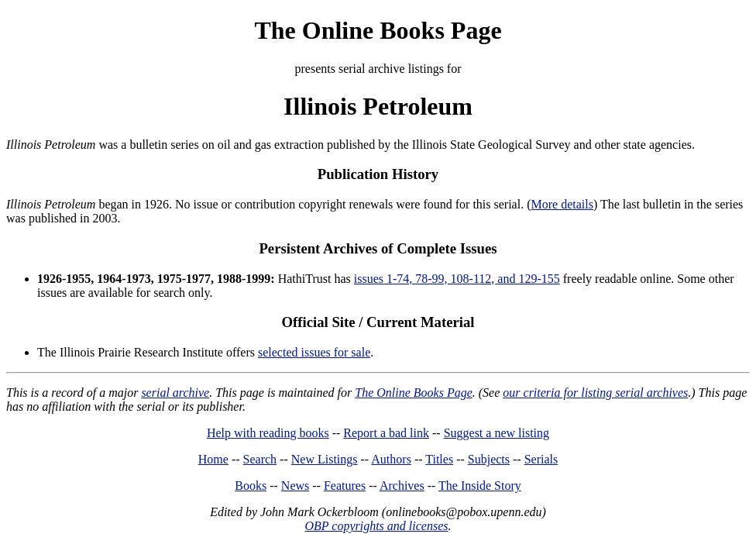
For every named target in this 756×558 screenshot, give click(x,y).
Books (251, 486)
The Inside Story (480, 486)
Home (213, 459)
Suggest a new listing (497, 433)
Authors (391, 459)
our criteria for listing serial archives (595, 393)
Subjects (489, 459)
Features (345, 486)
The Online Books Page (378, 30)
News (295, 486)
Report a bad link (386, 433)
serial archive (175, 393)
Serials (541, 459)
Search (260, 459)
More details (562, 204)
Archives (402, 486)
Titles (439, 459)
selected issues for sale (314, 352)
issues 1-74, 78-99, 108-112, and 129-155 (457, 279)
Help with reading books (268, 433)
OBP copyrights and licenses (376, 526)
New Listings (325, 459)
